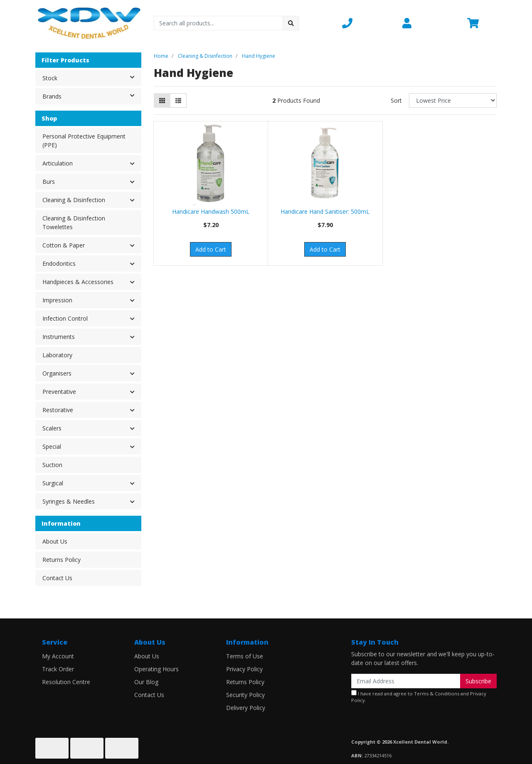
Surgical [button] (53, 483)
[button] (367, 23)
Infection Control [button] (65, 318)
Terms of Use (245, 656)
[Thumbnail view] (162, 100)
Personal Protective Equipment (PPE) (84, 141)
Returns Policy (62, 560)
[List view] (178, 100)
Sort (396, 100)
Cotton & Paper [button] (64, 245)
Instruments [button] (59, 337)
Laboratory (57, 355)
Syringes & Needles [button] (69, 501)
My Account (58, 656)
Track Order (58, 669)
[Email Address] (406, 681)
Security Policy (245, 695)
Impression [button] (57, 300)
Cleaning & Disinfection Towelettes (74, 223)
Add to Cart (211, 249)
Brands (92, 96)
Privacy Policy (244, 669)
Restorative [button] (58, 410)
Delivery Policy (246, 708)
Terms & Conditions (437, 694)
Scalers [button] (52, 428)
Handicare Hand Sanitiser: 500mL (325, 211)
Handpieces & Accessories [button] (78, 282)
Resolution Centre (66, 682)
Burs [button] (49, 182)
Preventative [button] (59, 392)
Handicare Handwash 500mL (211, 211)
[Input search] (218, 23)
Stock (92, 77)
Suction (52, 465)
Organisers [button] (57, 373)
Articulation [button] (58, 163)
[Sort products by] (453, 100)
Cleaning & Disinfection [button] (74, 200)
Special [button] (52, 446)
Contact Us (57, 578)
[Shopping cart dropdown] (482, 23)
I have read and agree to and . (419, 697)
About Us (55, 541)
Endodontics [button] (59, 263)
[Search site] (291, 23)
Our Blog (146, 682)
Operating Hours (156, 669)
